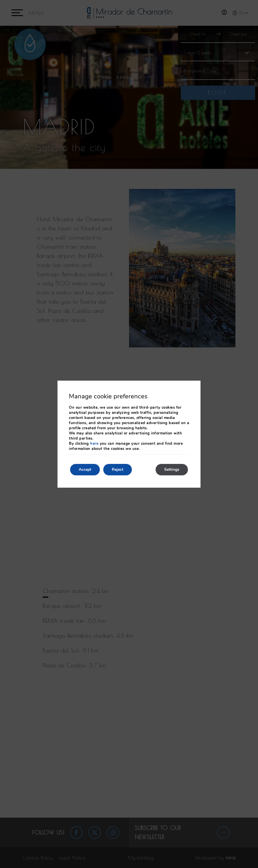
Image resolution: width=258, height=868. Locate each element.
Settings (172, 469)
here (94, 444)
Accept (85, 469)
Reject (118, 469)
